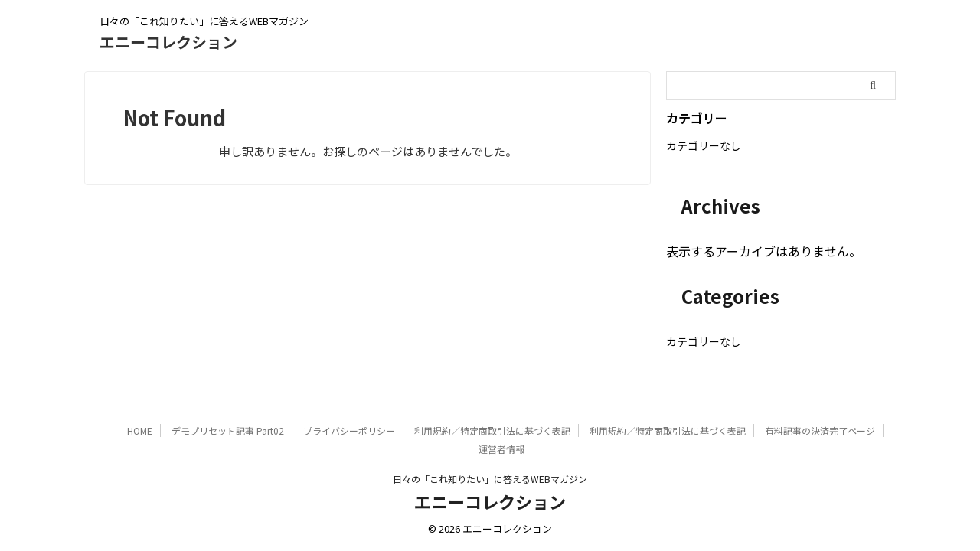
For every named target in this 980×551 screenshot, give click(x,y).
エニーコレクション (168, 42)
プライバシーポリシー (349, 430)
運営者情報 (501, 449)
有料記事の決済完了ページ (820, 430)
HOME (140, 430)
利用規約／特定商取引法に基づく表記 (492, 430)
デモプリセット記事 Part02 (228, 430)
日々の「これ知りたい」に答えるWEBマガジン (490, 479)
